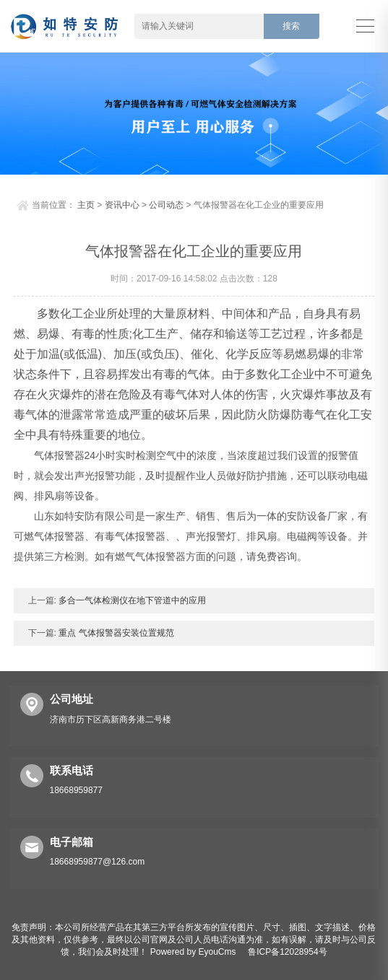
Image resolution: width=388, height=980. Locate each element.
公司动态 (166, 205)
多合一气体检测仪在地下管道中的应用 (131, 600)
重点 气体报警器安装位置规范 (115, 633)
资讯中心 (122, 205)
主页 (86, 205)
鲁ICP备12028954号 (287, 952)
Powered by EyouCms (191, 952)
